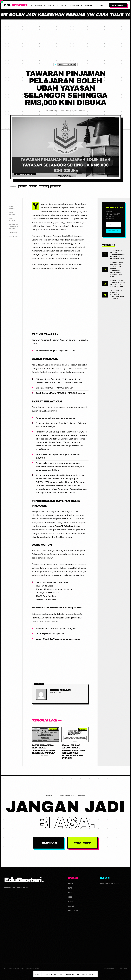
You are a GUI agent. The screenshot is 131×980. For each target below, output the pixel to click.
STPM (71, 902)
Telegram (23, 187)
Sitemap (124, 969)
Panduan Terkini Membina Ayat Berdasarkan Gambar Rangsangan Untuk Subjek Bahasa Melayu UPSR (116, 270)
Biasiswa (39, 5)
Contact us (73, 911)
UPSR (70, 893)
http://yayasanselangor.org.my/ (64, 639)
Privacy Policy (111, 969)
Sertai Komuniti (118, 5)
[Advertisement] (66, 46)
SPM (70, 897)
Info (50, 5)
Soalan (100, 5)
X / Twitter (44, 187)
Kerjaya (60, 5)
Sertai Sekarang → (114, 231)
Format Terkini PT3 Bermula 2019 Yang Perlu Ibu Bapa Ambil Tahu (117, 284)
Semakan (88, 5)
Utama (38, 974)
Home (71, 883)
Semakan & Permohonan (67, 64)
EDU (15, 5)
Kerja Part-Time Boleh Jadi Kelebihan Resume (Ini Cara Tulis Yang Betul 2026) (117, 254)
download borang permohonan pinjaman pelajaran (57, 608)
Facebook (33, 187)
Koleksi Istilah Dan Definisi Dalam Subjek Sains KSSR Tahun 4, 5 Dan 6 (117, 295)
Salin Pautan (56, 187)
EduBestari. (24, 880)
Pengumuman (74, 5)
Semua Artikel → (57, 693)
